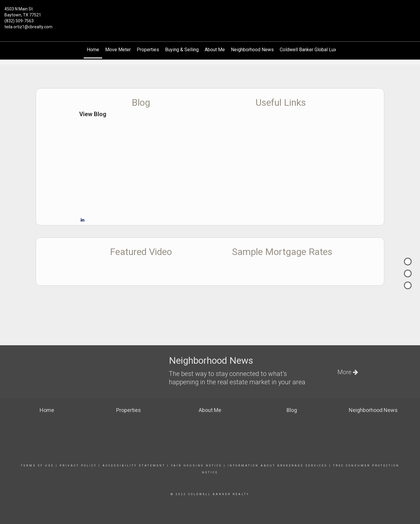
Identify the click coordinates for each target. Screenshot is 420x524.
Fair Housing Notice (196, 466)
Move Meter (118, 50)
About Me (215, 50)
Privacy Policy (78, 466)
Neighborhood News (252, 50)
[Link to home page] (210, 13)
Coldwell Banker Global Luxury (311, 50)
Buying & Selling (182, 50)
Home (93, 50)
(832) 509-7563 (19, 21)
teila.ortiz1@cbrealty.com (28, 27)
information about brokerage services (277, 466)
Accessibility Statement (134, 466)
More (348, 372)
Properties (148, 50)
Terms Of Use (37, 466)
